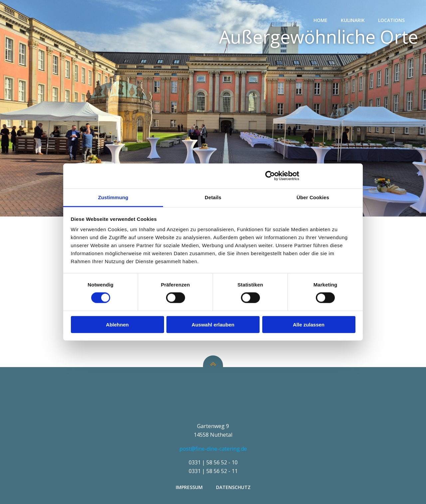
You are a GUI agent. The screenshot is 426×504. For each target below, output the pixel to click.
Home (320, 20)
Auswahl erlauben (213, 324)
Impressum (189, 487)
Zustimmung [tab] (113, 197)
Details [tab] (213, 197)
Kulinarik (353, 20)
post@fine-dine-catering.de (213, 449)
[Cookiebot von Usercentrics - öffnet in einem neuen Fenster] (270, 176)
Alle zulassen (309, 324)
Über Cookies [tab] (313, 197)
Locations (391, 20)
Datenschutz (233, 487)
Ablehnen (117, 324)
